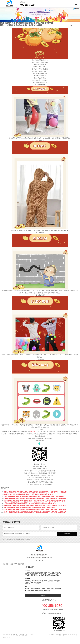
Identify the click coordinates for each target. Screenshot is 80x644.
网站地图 (21, 564)
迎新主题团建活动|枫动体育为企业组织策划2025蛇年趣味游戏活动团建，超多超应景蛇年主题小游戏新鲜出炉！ (36, 510)
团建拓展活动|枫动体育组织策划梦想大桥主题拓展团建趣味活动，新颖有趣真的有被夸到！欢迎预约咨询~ (34, 496)
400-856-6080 (27, 5)
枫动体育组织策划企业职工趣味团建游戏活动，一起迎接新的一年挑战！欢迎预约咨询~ (29, 494)
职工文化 (32, 432)
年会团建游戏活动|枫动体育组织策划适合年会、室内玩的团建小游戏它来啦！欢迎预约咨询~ (30, 503)
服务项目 (6, 564)
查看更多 (43, 595)
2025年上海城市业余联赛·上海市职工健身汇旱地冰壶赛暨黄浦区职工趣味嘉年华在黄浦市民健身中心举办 (43, 589)
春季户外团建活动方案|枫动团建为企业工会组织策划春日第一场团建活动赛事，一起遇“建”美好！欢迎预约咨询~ (36, 492)
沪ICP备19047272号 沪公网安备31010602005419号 (63, 635)
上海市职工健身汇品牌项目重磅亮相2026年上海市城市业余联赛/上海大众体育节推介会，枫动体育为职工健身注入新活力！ (43, 573)
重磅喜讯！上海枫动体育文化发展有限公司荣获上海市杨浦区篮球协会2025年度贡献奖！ (43, 581)
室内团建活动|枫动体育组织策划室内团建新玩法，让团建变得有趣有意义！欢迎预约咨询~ (29, 508)
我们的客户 (14, 564)
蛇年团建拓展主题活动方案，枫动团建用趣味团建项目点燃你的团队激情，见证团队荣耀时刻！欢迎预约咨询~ (35, 505)
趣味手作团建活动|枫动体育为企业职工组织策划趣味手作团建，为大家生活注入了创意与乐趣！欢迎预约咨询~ (35, 512)
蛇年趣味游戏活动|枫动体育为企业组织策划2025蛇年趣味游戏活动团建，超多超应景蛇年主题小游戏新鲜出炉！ (36, 499)
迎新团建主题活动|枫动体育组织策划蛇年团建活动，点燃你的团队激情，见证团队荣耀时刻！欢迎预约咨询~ (35, 501)
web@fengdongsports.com (55, 613)
